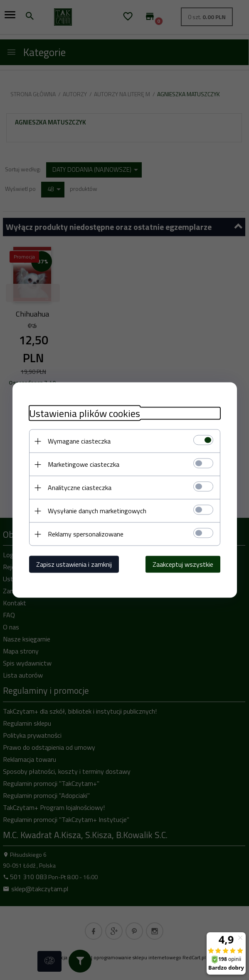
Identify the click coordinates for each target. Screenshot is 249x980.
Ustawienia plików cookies (85, 413)
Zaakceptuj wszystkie (183, 564)
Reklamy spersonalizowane (86, 534)
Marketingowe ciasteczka (84, 464)
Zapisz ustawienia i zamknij (74, 564)
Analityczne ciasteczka (80, 488)
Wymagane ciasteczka (79, 441)
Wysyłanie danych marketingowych (97, 511)
